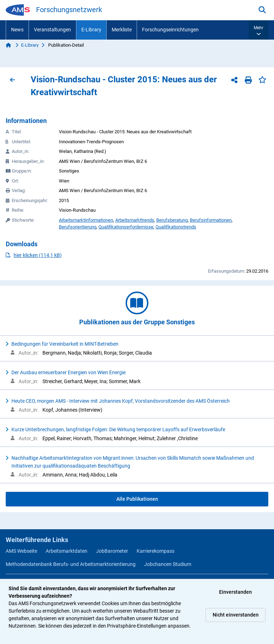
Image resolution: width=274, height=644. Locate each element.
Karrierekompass (156, 551)
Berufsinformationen (211, 220)
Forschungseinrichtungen (170, 30)
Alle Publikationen (137, 499)
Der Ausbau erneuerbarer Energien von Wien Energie (68, 372)
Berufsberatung (172, 220)
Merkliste (122, 30)
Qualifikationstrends (176, 227)
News (17, 30)
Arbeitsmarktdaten (67, 551)
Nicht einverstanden (236, 615)
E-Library (91, 30)
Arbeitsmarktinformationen (86, 220)
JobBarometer (112, 551)
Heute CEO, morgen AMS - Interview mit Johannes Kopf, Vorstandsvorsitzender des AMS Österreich (121, 401)
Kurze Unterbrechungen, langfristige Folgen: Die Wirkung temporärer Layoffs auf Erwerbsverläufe (118, 429)
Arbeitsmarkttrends (135, 220)
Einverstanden (235, 592)
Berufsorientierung (78, 227)
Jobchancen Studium (168, 564)
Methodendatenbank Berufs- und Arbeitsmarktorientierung (71, 564)
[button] (258, 30)
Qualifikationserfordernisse (126, 227)
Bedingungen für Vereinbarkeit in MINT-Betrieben (65, 344)
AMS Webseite (21, 551)
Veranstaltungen (52, 30)
